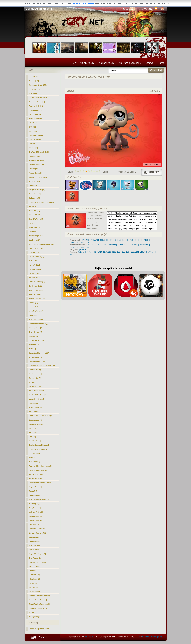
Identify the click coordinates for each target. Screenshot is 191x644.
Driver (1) (33, 571)
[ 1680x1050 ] (133, 245)
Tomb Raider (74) (36, 119)
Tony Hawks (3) (35, 508)
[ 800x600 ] (103, 240)
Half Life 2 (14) (35, 265)
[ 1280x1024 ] (133, 240)
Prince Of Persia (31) (37, 160)
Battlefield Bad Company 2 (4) (41, 416)
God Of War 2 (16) (36, 248)
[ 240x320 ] (99, 252)
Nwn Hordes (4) (35, 462)
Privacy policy (156, 637)
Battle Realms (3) (36, 479)
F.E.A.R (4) (33, 432)
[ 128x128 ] (134, 252)
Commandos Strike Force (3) (40, 483)
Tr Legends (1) (35, 617)
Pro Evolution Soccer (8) (39, 324)
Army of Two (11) (36, 294)
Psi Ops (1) (33, 587)
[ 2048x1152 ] (85, 247)
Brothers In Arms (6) (37, 361)
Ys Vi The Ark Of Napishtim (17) (41, 244)
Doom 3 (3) (33, 491)
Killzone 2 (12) (35, 278)
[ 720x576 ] (94, 240)
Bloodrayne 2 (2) (36, 516)
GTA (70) (32, 127)
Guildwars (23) (35, 198)
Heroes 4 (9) (34, 307)
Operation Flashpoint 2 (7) (39, 353)
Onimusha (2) (34, 541)
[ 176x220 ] (108, 252)
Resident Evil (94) (36, 106)
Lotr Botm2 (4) (35, 453)
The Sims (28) (34, 181)
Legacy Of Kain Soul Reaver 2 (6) (42, 366)
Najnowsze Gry (107, 63)
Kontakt (145, 637)
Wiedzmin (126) (35, 93)
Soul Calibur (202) (36, 89)
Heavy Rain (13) (35, 269)
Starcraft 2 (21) (35, 215)
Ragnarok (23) (35, 206)
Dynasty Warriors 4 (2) (38, 533)
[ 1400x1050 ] (144, 240)
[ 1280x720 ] (92, 245)
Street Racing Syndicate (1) (40, 604)
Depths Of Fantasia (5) (38, 395)
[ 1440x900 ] (112, 245)
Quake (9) (33, 315)
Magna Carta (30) (36, 173)
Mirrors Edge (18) (36, 236)
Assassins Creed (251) (38, 85)
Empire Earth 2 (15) (37, 257)
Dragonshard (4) (35, 420)
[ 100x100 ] (151, 252)
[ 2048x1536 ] (85, 242)
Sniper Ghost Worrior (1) (39, 600)
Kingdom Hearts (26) (37, 190)
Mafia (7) (32, 349)
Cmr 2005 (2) (34, 525)
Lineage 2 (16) (35, 252)
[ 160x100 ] (117, 252)
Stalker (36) (33, 148)
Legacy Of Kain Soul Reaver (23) (42, 202)
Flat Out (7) (33, 336)
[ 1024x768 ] (113, 240)
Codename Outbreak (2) (38, 529)
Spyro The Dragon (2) (37, 554)
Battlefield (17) (35, 240)
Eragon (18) (34, 232)
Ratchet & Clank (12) (37, 282)
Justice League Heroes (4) (39, 445)
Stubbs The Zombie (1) (38, 608)
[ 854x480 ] (84, 250)
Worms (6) (33, 382)
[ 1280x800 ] (102, 245)
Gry (75, 63)
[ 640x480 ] (85, 240)
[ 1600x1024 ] (122, 245)
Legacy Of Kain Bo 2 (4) (38, 449)
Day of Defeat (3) (36, 487)
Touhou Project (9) (36, 319)
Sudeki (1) (33, 612)
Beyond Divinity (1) (37, 566)
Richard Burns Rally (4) (38, 470)
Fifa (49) (32, 144)
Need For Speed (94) (37, 102)
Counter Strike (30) (36, 165)
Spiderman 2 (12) (36, 286)
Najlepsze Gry (87, 63)
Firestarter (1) (34, 575)
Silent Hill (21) (35, 211)
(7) (37, 340)
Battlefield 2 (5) (35, 386)
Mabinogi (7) (34, 345)
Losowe (149, 63)
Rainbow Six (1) (35, 592)
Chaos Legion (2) (36, 520)
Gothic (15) (33, 261)
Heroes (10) (34, 303)
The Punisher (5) (36, 407)
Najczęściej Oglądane (130, 63)
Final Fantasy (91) (36, 110)
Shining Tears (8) (36, 328)
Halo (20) (33, 223)
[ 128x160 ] (125, 252)
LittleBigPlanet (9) (36, 311)
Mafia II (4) (33, 458)
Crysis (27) (33, 186)
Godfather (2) (34, 537)
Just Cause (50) (35, 139)
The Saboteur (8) (36, 332)
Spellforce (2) (34, 550)
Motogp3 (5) (34, 403)
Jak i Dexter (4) (35, 441)
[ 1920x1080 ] (144, 245)
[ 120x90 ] (143, 252)
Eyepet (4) (33, 428)
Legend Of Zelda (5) (37, 399)
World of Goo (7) (36, 357)
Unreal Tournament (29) (38, 177)
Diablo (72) (33, 123)
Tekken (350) (34, 81)
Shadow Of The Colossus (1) (40, 596)
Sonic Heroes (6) (36, 374)
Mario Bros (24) (35, 194)
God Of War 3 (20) (36, 219)
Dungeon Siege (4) (36, 424)
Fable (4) (32, 437)
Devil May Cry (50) (36, 135)
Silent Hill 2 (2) (35, 545)
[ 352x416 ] (81, 252)
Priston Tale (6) (35, 370)
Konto (161, 63)
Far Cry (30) (34, 169)
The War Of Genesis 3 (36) (39, 152)
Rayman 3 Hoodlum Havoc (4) (41, 466)
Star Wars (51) (35, 131)
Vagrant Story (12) (36, 290)
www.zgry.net (90, 637)
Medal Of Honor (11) (37, 299)
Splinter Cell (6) (35, 378)
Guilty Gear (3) (35, 495)
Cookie (138, 637)
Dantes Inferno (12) (37, 273)
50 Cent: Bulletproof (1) (38, 562)
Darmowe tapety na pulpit (39, 629)
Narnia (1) (33, 583)
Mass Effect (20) (35, 227)
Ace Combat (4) (35, 412)
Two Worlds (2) (35, 558)
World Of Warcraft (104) (38, 98)
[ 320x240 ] (90, 252)
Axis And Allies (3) (36, 474)
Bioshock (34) (34, 156)
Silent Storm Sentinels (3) (39, 499)
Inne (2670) (33, 77)
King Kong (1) (34, 579)
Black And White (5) (37, 391)
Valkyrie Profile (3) (36, 512)
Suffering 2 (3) (35, 504)
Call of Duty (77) (35, 114)
